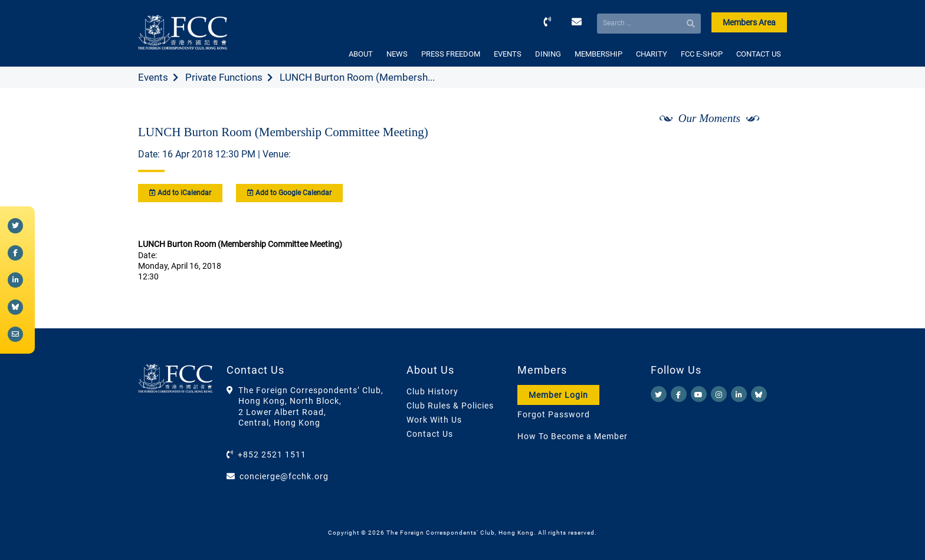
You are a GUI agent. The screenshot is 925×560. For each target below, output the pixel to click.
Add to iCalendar (180, 193)
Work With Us (434, 420)
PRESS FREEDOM (451, 54)
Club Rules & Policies (450, 406)
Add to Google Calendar (289, 193)
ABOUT (361, 54)
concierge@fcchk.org (284, 476)
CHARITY (652, 54)
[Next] (765, 149)
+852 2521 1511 (272, 454)
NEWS (397, 54)
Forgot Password (554, 414)
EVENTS (508, 54)
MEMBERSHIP (598, 54)
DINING (548, 54)
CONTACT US (759, 54)
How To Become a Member (573, 436)
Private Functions (224, 77)
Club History (432, 391)
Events (153, 77)
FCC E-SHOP (702, 54)
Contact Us (430, 434)
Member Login (558, 395)
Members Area (749, 22)
